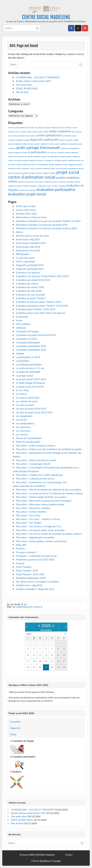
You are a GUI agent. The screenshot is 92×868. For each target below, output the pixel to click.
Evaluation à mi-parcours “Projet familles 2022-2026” (43, 276)
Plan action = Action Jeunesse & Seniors (36, 446)
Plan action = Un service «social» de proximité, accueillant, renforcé (49, 534)
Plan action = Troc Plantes (29, 523)
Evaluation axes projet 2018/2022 (33, 280)
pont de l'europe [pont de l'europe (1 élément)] (14, 173)
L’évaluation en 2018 (26, 339)
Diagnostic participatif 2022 (30, 269)
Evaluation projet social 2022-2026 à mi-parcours (41, 313)
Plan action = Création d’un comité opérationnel (39, 475)
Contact (69, 855)
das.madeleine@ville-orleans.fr (27, 607)
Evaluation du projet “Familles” (31, 298)
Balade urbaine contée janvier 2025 (34, 81)
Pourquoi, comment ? (26, 552)
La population (23, 361)
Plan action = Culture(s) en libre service (35, 479)
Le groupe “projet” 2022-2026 (31, 379)
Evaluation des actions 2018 (30, 287)
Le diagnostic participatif (28, 372)
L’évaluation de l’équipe (27, 331)
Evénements (22, 317)
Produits (20, 563)
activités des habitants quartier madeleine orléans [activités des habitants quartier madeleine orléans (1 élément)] (46, 128)
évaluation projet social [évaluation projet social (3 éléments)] (27, 194)
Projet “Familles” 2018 (27, 571)
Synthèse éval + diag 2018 (29, 585)
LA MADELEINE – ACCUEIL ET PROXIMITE (38, 77)
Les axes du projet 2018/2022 (31, 409)
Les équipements (24, 416)
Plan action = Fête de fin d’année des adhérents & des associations (49, 490)
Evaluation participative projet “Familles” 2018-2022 (42, 306)
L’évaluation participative (28, 342)
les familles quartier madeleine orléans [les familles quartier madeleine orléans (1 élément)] (28, 160)
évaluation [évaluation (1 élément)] (62, 186)
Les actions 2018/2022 (28, 398)
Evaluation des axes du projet (30, 295)
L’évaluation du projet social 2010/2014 (36, 335)
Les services (22, 434)
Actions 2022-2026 (26, 210)
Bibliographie (23, 254)
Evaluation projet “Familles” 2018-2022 (36, 309)
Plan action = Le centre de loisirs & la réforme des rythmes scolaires (49, 493)
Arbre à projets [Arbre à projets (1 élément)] (38, 132)
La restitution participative (29, 365)
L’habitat (20, 353)
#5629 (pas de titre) (26, 206)
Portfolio (20, 548)
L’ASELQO (21, 328)
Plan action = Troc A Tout (28, 515)
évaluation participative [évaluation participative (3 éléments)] (56, 189)
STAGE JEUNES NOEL (27, 88)
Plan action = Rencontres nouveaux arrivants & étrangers (44, 501)
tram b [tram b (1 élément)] (49, 186)
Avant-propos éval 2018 (28, 250)
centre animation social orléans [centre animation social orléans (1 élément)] (24, 136)
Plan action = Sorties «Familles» (31, 512)
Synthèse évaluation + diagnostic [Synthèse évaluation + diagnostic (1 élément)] (34, 186)
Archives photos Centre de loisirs (32, 236)
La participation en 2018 (28, 357)
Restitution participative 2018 (31, 578)
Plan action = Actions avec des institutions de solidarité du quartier (49, 449)
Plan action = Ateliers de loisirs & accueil (36, 460)
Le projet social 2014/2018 (30, 387)
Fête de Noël (22, 92)
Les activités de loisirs (27, 401)
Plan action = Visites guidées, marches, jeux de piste (41, 541)
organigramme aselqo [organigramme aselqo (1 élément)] (76, 168)
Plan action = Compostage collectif (33, 464)
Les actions (21, 394)
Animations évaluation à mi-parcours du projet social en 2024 (46, 228)
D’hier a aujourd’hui (25, 261)
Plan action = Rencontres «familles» (33, 508)
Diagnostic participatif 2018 (30, 265)
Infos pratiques (23, 324)
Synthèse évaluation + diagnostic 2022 (35, 589)
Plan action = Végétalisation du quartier (35, 537)
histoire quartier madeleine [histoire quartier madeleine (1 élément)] (38, 144)
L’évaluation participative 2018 (31, 346)
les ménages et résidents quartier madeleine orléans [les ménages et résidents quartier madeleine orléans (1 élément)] (62, 160)
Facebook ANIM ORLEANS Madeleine (37, 855)
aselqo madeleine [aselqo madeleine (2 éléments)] (60, 131)
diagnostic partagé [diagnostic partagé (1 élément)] (23, 140)
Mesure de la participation (29, 438)
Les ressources (23, 431)
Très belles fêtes (24, 85)
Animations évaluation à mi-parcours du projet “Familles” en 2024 (48, 221)
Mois (29, 634)
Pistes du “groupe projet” (28, 442)
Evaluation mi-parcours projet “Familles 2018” (39, 302)
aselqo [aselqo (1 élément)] (46, 132)
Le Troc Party (22, 390)
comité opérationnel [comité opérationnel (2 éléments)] (49, 135)
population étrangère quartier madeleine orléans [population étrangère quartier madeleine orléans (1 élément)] (38, 173)
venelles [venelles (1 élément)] (55, 186)
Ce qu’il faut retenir (25, 258)
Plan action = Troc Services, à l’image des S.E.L (39, 526)
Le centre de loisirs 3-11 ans (30, 368)
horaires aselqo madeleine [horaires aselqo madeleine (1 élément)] (58, 144)
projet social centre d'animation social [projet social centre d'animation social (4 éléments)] (44, 174)
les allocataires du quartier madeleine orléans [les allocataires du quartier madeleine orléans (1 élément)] (30, 156)
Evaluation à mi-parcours (28, 272)
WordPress (45, 861)
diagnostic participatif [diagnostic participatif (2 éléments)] (44, 139)
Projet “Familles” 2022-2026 (30, 574)
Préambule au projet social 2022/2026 (35, 559)
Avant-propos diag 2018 (28, 247)
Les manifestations (25, 423)
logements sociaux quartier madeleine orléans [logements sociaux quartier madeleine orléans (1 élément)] (39, 168)
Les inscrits (21, 420)
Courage (57, 861)
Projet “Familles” (24, 567)
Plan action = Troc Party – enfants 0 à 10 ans (38, 519)
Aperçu (19, 232)
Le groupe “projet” (25, 376)
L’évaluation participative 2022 (31, 350)
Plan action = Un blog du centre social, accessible (40, 530)
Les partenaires (23, 427)
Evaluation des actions (27, 284)
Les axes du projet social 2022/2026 (34, 412)
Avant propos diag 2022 (28, 239)
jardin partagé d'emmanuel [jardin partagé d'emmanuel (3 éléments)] (38, 148)
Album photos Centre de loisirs (31, 217)
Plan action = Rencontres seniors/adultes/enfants (40, 504)
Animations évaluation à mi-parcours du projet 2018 (42, 225)
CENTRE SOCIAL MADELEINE (46, 17)
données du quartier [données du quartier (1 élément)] (66, 140)
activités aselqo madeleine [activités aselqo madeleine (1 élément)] (18, 128)
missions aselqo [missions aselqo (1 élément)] (62, 168)
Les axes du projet (25, 405)
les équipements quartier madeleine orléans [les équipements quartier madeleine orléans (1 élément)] (52, 164)
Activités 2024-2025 (27, 214)
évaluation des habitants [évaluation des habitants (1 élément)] (27, 190)
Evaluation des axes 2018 (29, 291)
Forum (19, 320)
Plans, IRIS (21, 545)
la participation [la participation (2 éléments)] (38, 152)
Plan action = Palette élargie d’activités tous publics (41, 497)
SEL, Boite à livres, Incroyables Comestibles (38, 582)
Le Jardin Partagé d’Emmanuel (30, 383)
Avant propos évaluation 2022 (31, 243)
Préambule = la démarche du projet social (36, 556)
